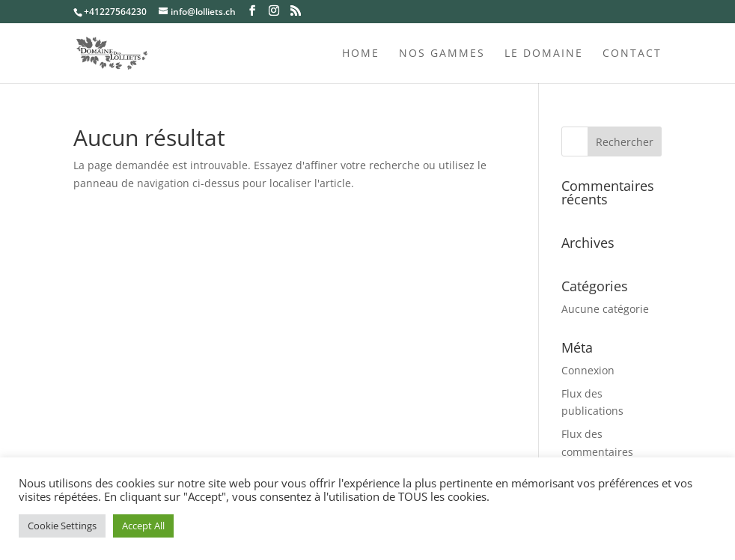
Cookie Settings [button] (62, 526)
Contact (632, 54)
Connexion (588, 370)
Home (361, 54)
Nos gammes (442, 54)
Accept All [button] (143, 526)
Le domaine (544, 54)
